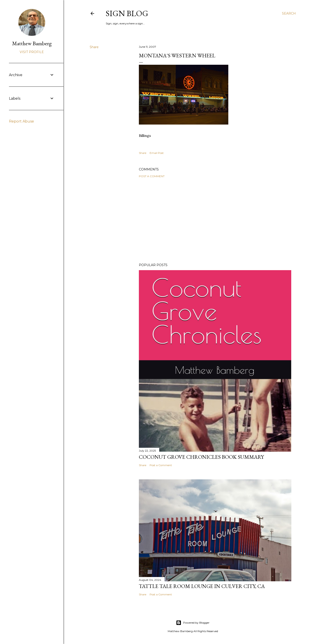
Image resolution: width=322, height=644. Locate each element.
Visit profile (32, 52)
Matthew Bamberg (32, 43)
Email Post (157, 153)
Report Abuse (21, 121)
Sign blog (127, 13)
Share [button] (94, 47)
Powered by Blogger (193, 623)
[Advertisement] (215, 220)
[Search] (289, 13)
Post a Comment (152, 176)
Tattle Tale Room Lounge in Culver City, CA (202, 586)
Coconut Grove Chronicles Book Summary (201, 457)
